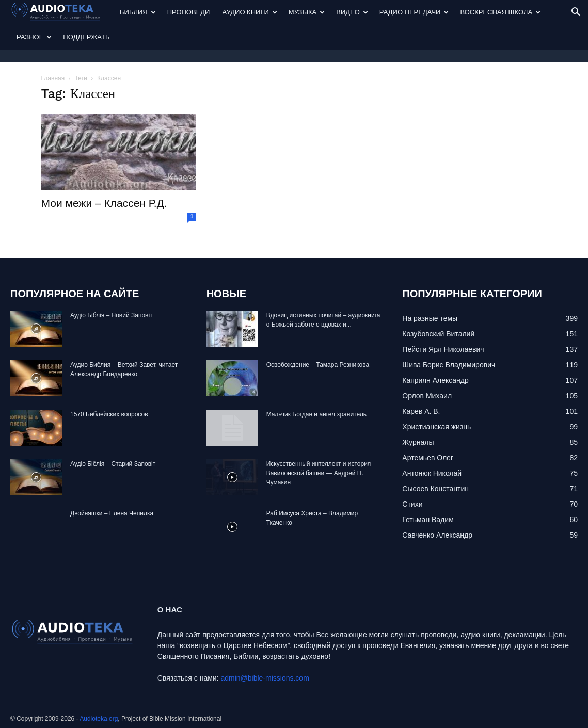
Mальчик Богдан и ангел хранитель (316, 414)
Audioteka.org (99, 719)
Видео (352, 12)
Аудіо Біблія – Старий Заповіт (113, 464)
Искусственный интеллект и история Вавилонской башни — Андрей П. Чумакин (319, 473)
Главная (53, 78)
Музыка (307, 12)
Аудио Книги (249, 12)
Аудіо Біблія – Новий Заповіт (112, 315)
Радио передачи (414, 12)
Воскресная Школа (500, 12)
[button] (576, 13)
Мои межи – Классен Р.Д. (104, 203)
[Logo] (62, 13)
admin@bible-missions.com (265, 678)
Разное (34, 37)
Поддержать (86, 37)
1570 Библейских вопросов (109, 414)
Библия (138, 12)
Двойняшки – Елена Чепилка (112, 513)
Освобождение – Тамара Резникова (318, 365)
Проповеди (189, 12)
